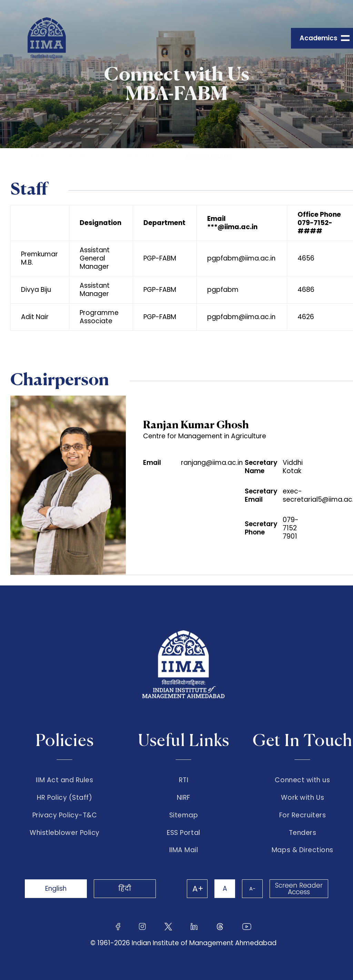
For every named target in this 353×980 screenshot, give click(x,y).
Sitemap (184, 815)
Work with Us (302, 798)
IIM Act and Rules (64, 780)
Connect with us (302, 780)
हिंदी (125, 889)
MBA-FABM (142, 156)
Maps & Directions (302, 850)
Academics (82, 156)
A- (252, 889)
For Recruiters (302, 815)
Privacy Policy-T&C (65, 815)
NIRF (184, 798)
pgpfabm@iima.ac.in (241, 258)
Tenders (303, 833)
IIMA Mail (184, 850)
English (56, 889)
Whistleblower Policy (65, 833)
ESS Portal (183, 833)
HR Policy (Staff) (64, 798)
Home (36, 156)
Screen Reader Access (299, 889)
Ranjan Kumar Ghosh (196, 424)
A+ (198, 889)
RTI (184, 780)
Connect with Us (209, 156)
